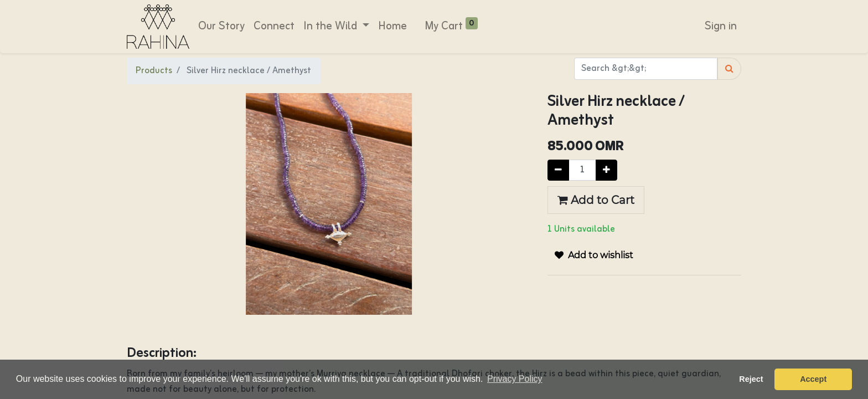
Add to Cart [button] (596, 200)
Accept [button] (813, 379)
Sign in (721, 26)
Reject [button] (751, 379)
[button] (594, 255)
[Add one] (606, 170)
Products (154, 71)
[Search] (729, 69)
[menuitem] (221, 27)
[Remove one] (558, 170)
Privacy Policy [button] (515, 379)
